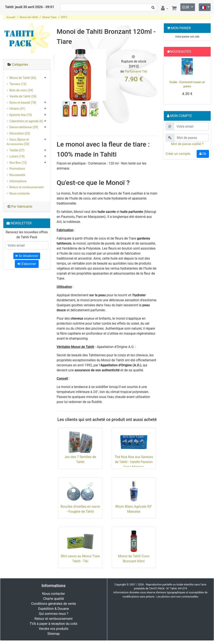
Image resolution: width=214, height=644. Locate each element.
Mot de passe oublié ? (187, 144)
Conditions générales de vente (53, 604)
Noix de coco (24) (21, 90)
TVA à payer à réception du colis (53, 624)
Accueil (11, 17)
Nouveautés (17, 175)
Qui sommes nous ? (53, 614)
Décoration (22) (20, 134)
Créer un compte (178, 154)
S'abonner (27, 264)
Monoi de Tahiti (29, 17)
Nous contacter (20, 194)
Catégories (20, 65)
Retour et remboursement (27, 187)
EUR (186, 7)
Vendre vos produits (54, 629)
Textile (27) (17, 150)
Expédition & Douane (54, 609)
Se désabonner (27, 256)
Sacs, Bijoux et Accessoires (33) (18, 142)
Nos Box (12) (18, 163)
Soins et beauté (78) (23, 103)
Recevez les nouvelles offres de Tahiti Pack (27, 235)
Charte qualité (53, 599)
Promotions (17, 169)
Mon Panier (181, 28)
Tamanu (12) (18, 84)
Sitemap (54, 634)
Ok (203, 154)
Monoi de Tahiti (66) (23, 78)
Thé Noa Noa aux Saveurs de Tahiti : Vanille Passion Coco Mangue (134, 462)
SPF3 (64, 17)
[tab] (27, 65)
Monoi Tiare (50, 17)
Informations (18, 181)
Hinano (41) (17, 109)
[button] (169, 82)
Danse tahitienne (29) (24, 127)
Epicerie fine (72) (21, 115)
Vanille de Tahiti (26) (23, 96)
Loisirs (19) (17, 156)
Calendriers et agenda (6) (26, 121)
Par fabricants (22, 207)
